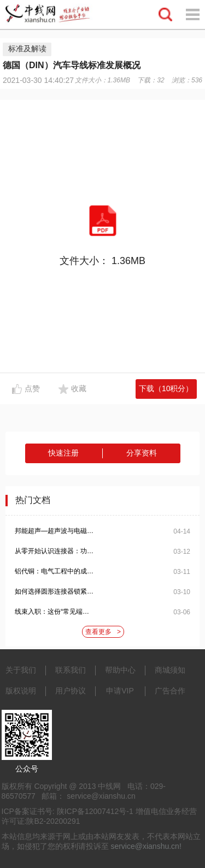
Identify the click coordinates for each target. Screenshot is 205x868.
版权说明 (21, 691)
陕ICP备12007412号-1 (95, 811)
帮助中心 (120, 670)
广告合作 (170, 691)
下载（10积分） (166, 388)
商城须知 (170, 670)
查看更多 (103, 632)
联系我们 (71, 670)
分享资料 (142, 453)
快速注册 (63, 453)
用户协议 (71, 691)
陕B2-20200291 (53, 821)
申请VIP (120, 691)
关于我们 (21, 670)
